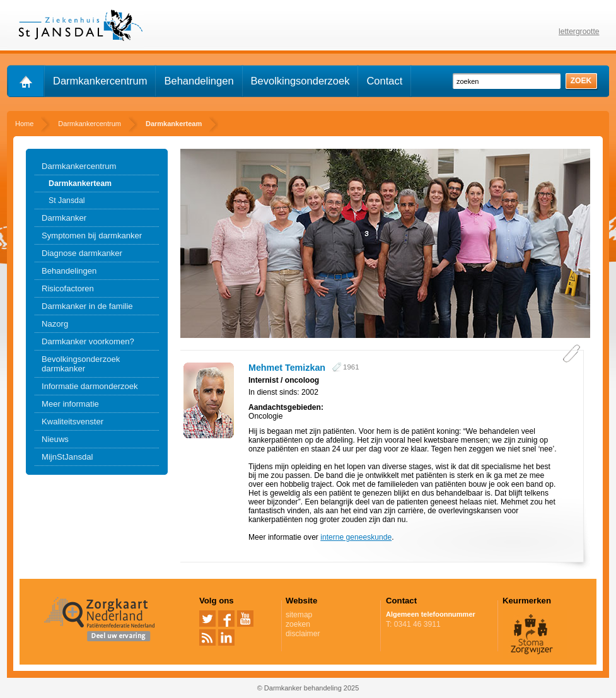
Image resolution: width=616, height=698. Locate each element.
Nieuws (55, 439)
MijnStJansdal (67, 457)
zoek (581, 81)
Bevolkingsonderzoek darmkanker (81, 364)
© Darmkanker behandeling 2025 (308, 688)
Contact (384, 81)
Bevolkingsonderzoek (300, 81)
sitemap (299, 615)
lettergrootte (579, 32)
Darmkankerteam (80, 183)
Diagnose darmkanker (82, 253)
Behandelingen (199, 81)
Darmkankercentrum (100, 81)
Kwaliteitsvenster (73, 422)
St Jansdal (67, 201)
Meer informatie (70, 404)
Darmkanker (64, 218)
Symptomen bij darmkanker (92, 236)
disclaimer (303, 634)
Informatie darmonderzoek (90, 386)
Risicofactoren (68, 288)
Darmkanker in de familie (87, 306)
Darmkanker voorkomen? (88, 341)
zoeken (298, 624)
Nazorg (55, 324)
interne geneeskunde (356, 537)
